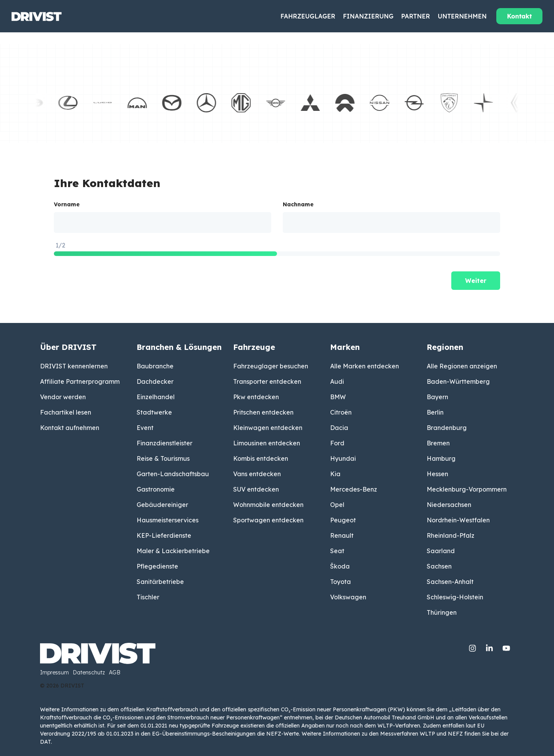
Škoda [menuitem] (340, 566)
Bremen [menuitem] (438, 443)
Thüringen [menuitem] (442, 612)
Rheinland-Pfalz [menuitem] (451, 535)
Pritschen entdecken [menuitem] (263, 412)
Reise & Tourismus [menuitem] (163, 458)
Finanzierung (368, 16)
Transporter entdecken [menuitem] (267, 381)
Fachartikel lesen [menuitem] (66, 412)
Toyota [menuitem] (340, 582)
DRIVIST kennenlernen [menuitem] (74, 366)
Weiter (476, 281)
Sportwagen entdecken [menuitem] (268, 520)
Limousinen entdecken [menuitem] (267, 443)
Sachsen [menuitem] (439, 566)
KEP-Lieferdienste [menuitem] (164, 535)
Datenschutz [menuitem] (89, 672)
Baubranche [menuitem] (155, 366)
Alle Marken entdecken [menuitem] (365, 366)
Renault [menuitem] (342, 535)
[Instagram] (473, 646)
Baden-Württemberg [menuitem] (458, 381)
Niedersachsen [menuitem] (449, 505)
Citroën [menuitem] (341, 412)
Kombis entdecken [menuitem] (261, 458)
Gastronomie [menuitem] (156, 489)
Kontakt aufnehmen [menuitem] (70, 428)
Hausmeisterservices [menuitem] (168, 520)
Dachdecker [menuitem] (155, 381)
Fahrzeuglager (308, 16)
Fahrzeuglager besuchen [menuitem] (271, 366)
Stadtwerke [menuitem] (154, 412)
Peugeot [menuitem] (343, 520)
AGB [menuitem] (115, 672)
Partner (416, 16)
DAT (45, 742)
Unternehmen (462, 16)
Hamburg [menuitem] (441, 458)
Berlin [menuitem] (435, 412)
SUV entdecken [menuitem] (256, 489)
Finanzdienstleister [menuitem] (164, 443)
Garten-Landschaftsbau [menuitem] (173, 474)
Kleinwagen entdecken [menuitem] (268, 428)
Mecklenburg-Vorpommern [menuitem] (467, 489)
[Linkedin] (490, 646)
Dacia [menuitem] (339, 428)
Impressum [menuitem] (54, 672)
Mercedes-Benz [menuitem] (354, 489)
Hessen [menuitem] (437, 474)
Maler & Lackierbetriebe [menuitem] (173, 551)
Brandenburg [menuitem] (447, 428)
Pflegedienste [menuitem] (157, 566)
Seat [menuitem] (337, 551)
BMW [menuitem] (338, 397)
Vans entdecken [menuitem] (257, 474)
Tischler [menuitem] (148, 597)
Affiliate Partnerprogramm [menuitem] (80, 381)
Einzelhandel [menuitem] (156, 397)
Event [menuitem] (145, 428)
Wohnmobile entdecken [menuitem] (268, 505)
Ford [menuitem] (337, 443)
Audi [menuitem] (337, 381)
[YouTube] (506, 646)
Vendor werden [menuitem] (63, 397)
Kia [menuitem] (335, 474)
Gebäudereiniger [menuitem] (162, 505)
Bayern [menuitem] (437, 397)
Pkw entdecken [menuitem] (256, 397)
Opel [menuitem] (337, 505)
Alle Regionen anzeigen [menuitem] (462, 366)
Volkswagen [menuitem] (348, 597)
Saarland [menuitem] (441, 551)
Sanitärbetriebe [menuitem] (160, 582)
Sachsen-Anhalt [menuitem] (450, 582)
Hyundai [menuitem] (343, 458)
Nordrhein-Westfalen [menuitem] (458, 520)
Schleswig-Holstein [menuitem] (455, 597)
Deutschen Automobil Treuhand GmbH (385, 718)
